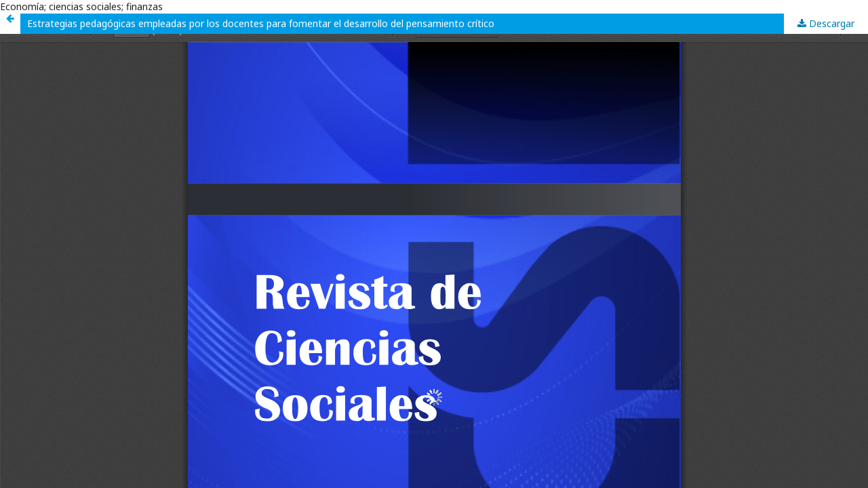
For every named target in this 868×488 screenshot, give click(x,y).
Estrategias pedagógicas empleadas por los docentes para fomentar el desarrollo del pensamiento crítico (261, 23)
